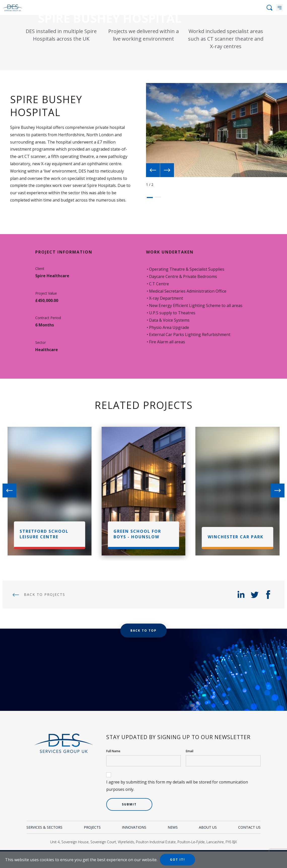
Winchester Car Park (236, 537)
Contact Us (249, 827)
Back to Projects (39, 594)
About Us (208, 827)
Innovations (134, 827)
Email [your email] (190, 751)
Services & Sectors (44, 827)
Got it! (177, 860)
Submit (129, 804)
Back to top (143, 631)
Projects (92, 827)
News (173, 827)
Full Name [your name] (113, 751)
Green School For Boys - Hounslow (137, 534)
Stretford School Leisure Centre (44, 534)
